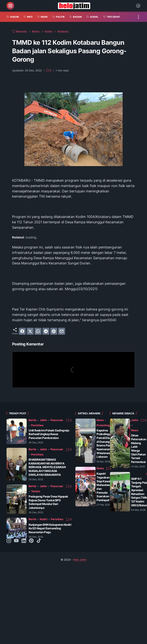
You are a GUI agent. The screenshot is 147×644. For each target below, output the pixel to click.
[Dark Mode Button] (138, 6)
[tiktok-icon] (39, 541)
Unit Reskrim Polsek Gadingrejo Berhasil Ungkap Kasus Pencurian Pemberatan (49, 434)
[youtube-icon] (16, 541)
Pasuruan (57, 420)
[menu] (10, 6)
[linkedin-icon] (24, 541)
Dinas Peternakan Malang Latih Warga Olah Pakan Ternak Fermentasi (139, 449)
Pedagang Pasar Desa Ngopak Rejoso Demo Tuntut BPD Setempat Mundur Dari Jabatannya (48, 502)
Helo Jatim (80, 560)
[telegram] (46, 331)
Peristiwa (37, 425)
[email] (62, 331)
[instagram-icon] (9, 541)
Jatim (43, 420)
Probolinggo (105, 425)
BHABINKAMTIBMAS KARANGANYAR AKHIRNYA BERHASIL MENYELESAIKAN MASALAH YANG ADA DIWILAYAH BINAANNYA (47, 467)
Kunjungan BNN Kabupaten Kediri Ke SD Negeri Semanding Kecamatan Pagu (50, 528)
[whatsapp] (38, 331)
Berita (32, 420)
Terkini (36, 491)
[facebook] (22, 331)
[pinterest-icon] (31, 541)
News (100, 420)
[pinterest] (54, 331)
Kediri (44, 519)
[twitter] (30, 331)
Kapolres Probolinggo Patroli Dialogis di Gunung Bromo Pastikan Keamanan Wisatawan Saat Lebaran (107, 444)
